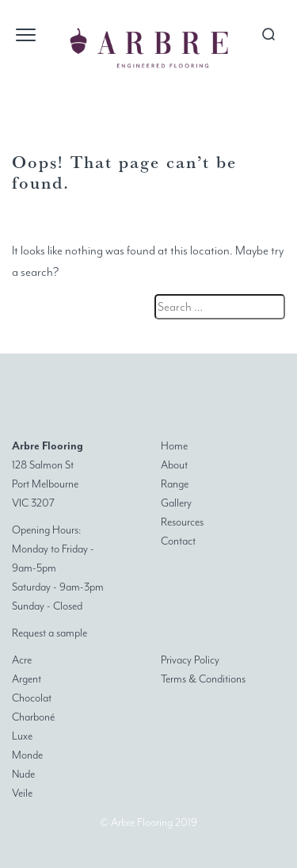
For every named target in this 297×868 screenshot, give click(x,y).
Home (174, 446)
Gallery (176, 503)
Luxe (22, 736)
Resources (182, 522)
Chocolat (32, 698)
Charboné (33, 717)
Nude (23, 774)
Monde (27, 755)
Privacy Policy (190, 660)
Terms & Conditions (203, 679)
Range (175, 484)
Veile (22, 793)
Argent (27, 679)
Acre (22, 660)
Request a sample (49, 633)
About (174, 465)
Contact (178, 541)
